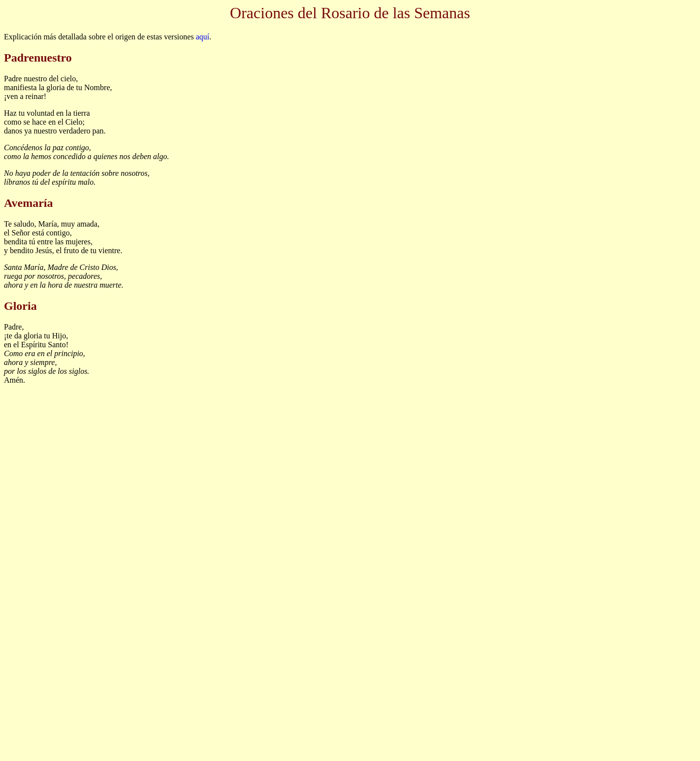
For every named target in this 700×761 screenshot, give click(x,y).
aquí (203, 37)
